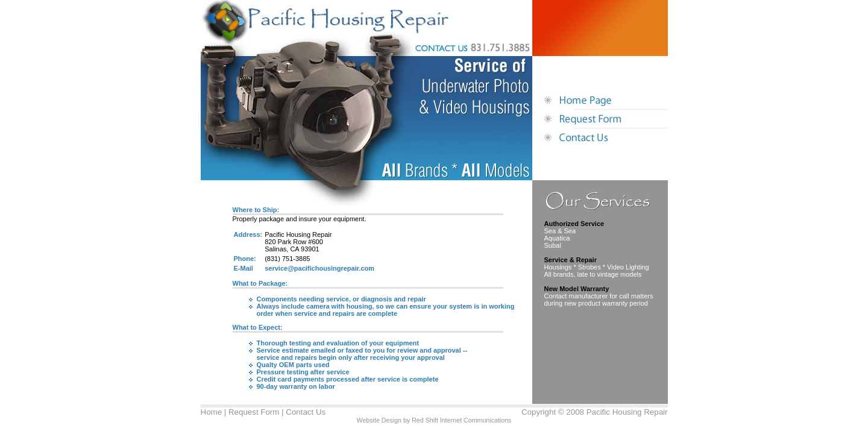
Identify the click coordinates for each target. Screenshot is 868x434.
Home (212, 412)
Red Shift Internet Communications (461, 420)
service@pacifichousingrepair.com (319, 268)
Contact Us (306, 412)
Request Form (254, 412)
